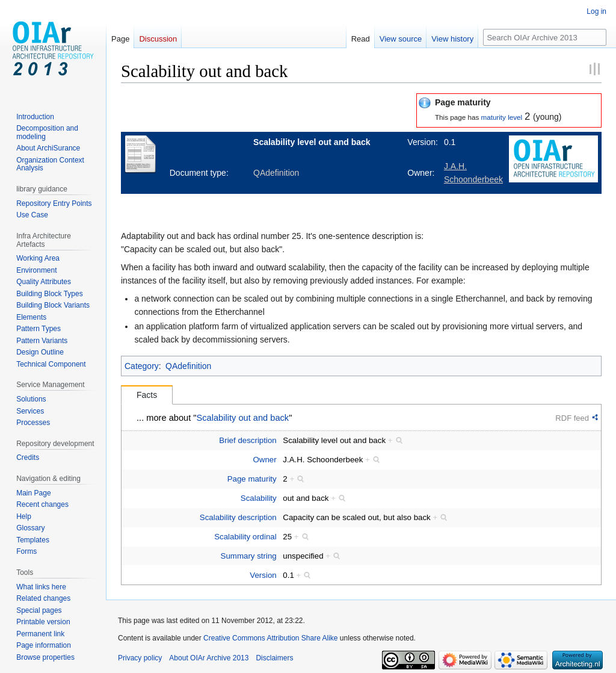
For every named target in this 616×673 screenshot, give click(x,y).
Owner (265, 460)
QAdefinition (188, 366)
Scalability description (238, 517)
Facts (147, 395)
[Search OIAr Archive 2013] (545, 37)
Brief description (248, 440)
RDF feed (572, 418)
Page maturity (252, 479)
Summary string (249, 556)
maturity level (501, 117)
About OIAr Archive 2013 (209, 658)
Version (263, 575)
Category (142, 366)
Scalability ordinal (245, 537)
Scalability (259, 498)
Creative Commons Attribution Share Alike (270, 638)
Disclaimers (274, 658)
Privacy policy (140, 658)
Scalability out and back (243, 418)
